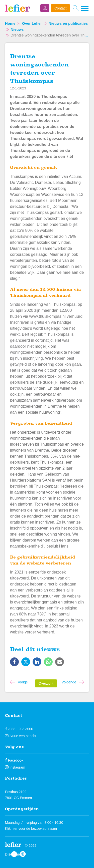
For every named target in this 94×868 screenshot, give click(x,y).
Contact (60, 8)
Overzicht (46, 683)
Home (10, 23)
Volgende (69, 682)
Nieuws (17, 29)
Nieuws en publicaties (68, 23)
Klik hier (11, 829)
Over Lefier (32, 23)
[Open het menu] (85, 8)
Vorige (23, 682)
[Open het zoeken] (76, 8)
